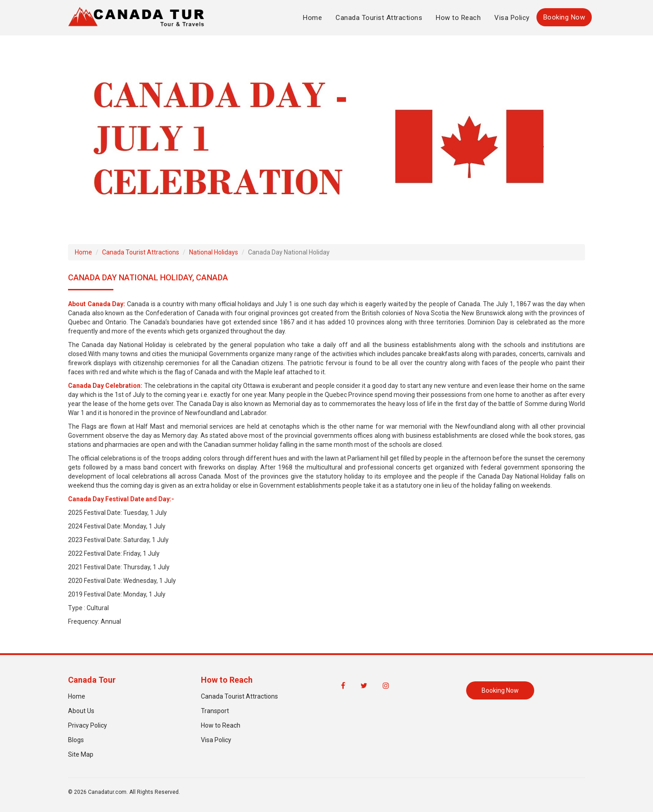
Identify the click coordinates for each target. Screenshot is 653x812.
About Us (81, 711)
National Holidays (214, 252)
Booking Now (564, 17)
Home (312, 18)
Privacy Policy (88, 725)
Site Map (81, 754)
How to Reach (458, 18)
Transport (215, 711)
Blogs (76, 740)
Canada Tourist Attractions (379, 18)
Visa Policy (512, 18)
